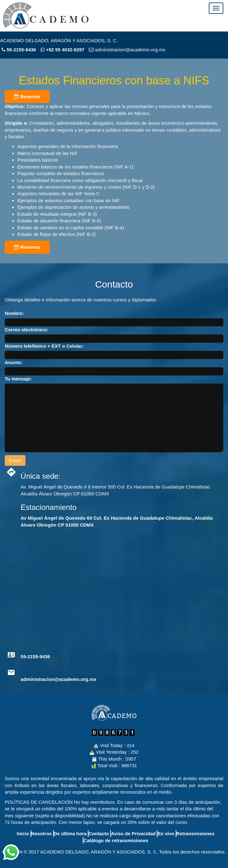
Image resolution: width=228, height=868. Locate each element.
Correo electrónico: (26, 330)
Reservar (27, 97)
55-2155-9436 (21, 50)
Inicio (23, 834)
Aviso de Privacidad (133, 834)
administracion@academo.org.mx (59, 679)
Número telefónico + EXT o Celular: (44, 346)
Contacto (99, 834)
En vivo (166, 834)
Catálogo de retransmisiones (116, 840)
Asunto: (14, 362)
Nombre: (14, 313)
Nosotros (42, 834)
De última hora (70, 834)
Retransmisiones (195, 834)
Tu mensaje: (18, 379)
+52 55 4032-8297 (63, 50)
